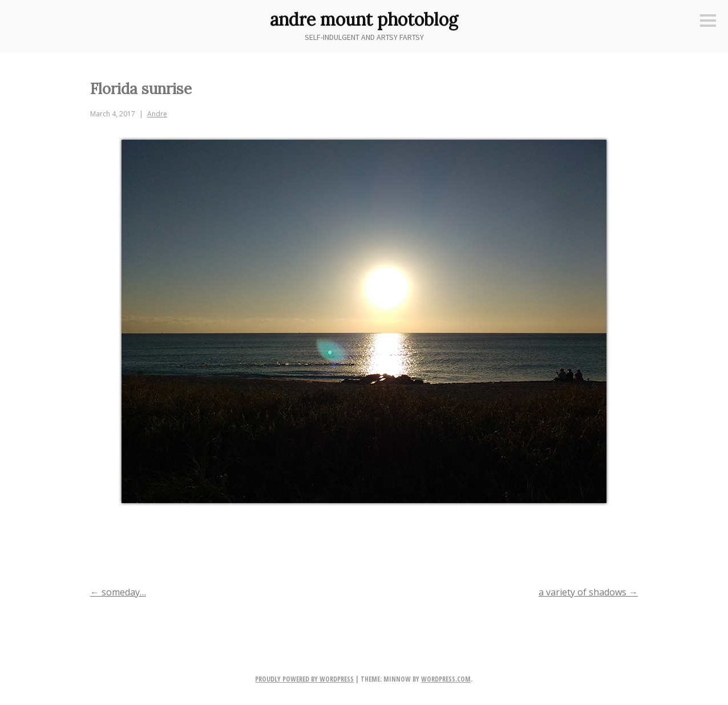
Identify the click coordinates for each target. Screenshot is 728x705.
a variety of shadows (588, 592)
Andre (157, 114)
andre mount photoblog (364, 19)
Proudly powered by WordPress (304, 679)
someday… (118, 592)
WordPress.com (446, 679)
